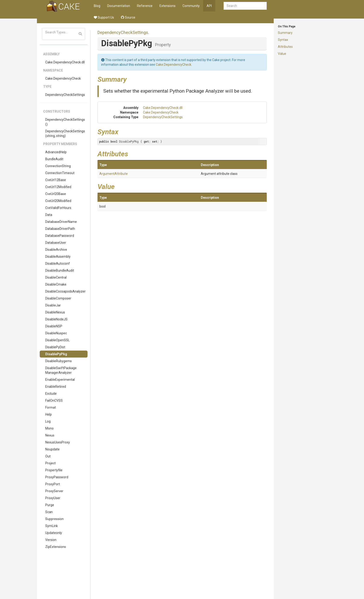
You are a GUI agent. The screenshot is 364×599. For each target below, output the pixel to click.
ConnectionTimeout (60, 173)
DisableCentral (56, 277)
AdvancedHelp (56, 152)
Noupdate (52, 449)
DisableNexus (55, 312)
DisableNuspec (56, 333)
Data (49, 215)
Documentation (119, 6)
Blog (97, 6)
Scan (49, 512)
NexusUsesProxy (58, 442)
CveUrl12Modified (58, 187)
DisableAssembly (58, 257)
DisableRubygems (58, 361)
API (209, 6)
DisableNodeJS (56, 319)
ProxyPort (53, 484)
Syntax (283, 40)
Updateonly (54, 533)
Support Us (104, 17)
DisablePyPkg (56, 354)
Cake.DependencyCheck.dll (65, 62)
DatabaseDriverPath (60, 229)
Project (50, 463)
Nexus (50, 435)
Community (191, 6)
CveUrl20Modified (58, 201)
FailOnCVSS (54, 400)
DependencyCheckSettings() (65, 122)
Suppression (54, 519)
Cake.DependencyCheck (63, 78)
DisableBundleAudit (60, 270)
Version (51, 540)
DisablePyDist (55, 347)
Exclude (51, 394)
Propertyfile (54, 470)
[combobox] (245, 6)
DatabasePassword (60, 236)
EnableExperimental (60, 380)
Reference (145, 6)
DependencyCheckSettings (65, 95)
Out (48, 456)
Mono (49, 428)
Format (51, 407)
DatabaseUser (56, 243)
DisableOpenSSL (57, 340)
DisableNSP (54, 326)
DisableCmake (56, 284)
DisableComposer (58, 298)
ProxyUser (53, 498)
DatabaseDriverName (61, 222)
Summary (285, 33)
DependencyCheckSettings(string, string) (65, 133)
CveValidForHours (58, 208)
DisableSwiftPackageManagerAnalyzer (61, 370)
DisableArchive (56, 250)
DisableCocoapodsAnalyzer (65, 291)
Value (282, 54)
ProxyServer (54, 491)
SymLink (52, 526)
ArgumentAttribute (114, 174)
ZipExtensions (56, 547)
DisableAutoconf (58, 264)
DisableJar (53, 305)
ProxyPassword (57, 477)
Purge (50, 505)
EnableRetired (56, 387)
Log (48, 421)
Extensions (167, 6)
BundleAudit (54, 159)
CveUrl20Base (56, 194)
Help (49, 414)
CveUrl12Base (56, 180)
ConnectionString (58, 166)
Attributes (285, 47)
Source (128, 17)
